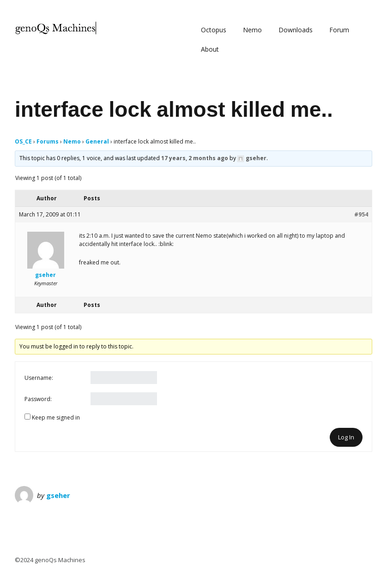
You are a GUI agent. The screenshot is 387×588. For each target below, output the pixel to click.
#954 (361, 214)
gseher (58, 495)
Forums (48, 141)
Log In (346, 437)
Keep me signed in (56, 417)
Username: (39, 378)
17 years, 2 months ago (195, 158)
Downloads (296, 30)
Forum (339, 30)
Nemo (252, 30)
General (97, 141)
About (210, 49)
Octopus (214, 30)
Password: (38, 399)
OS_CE (23, 141)
